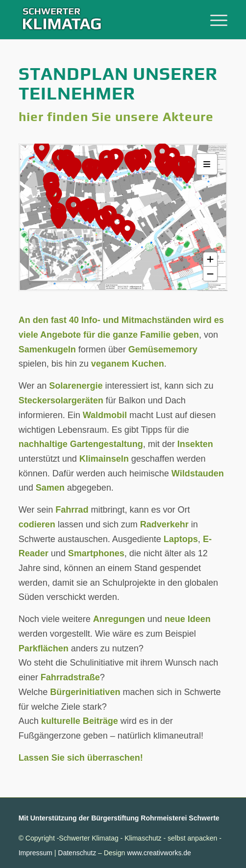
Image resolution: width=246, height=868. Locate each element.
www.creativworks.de (159, 853)
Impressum (36, 853)
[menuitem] (214, 20)
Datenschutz (77, 853)
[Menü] (214, 20)
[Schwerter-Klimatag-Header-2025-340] (102, 20)
